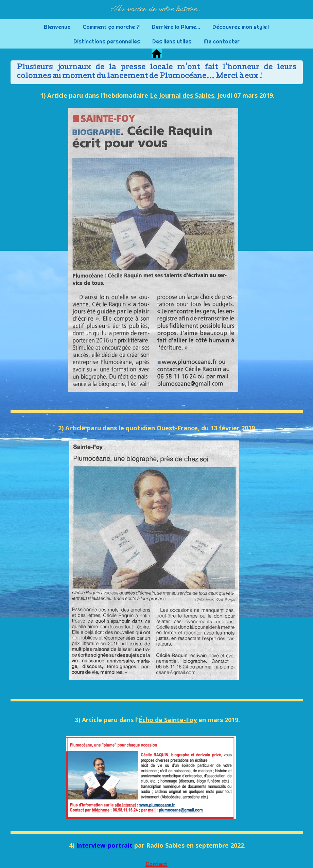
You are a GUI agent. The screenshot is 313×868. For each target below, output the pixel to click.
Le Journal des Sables (182, 95)
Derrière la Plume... (176, 27)
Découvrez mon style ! (241, 27)
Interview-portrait (104, 845)
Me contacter (222, 41)
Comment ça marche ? (111, 27)
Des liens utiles (172, 41)
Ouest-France (177, 428)
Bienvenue (57, 27)
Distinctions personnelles (107, 41)
